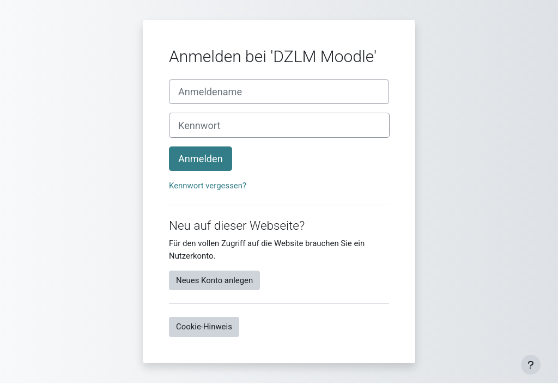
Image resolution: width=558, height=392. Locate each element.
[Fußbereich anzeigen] (531, 365)
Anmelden (201, 159)
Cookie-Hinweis (204, 327)
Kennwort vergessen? (208, 186)
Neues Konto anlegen (214, 280)
